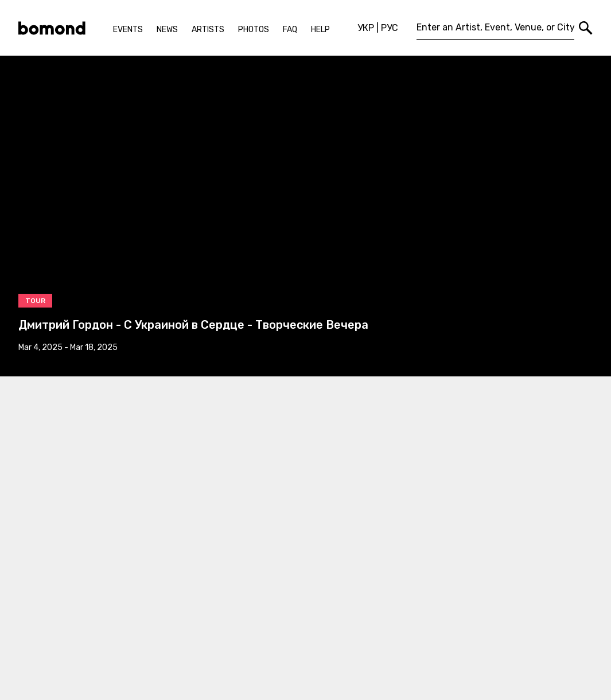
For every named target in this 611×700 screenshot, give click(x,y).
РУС (390, 28)
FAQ (290, 30)
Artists (208, 30)
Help (320, 30)
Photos (254, 30)
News (167, 30)
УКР (366, 28)
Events (128, 30)
